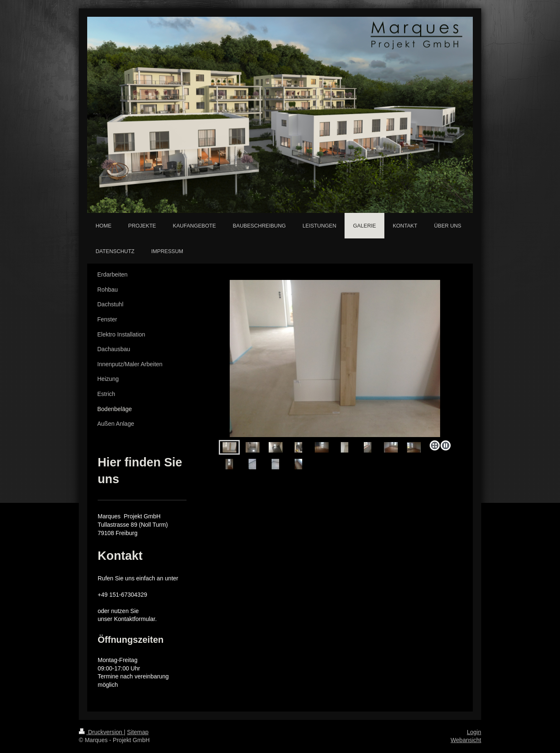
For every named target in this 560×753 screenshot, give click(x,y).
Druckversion (101, 732)
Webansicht (466, 740)
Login (474, 732)
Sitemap (138, 732)
